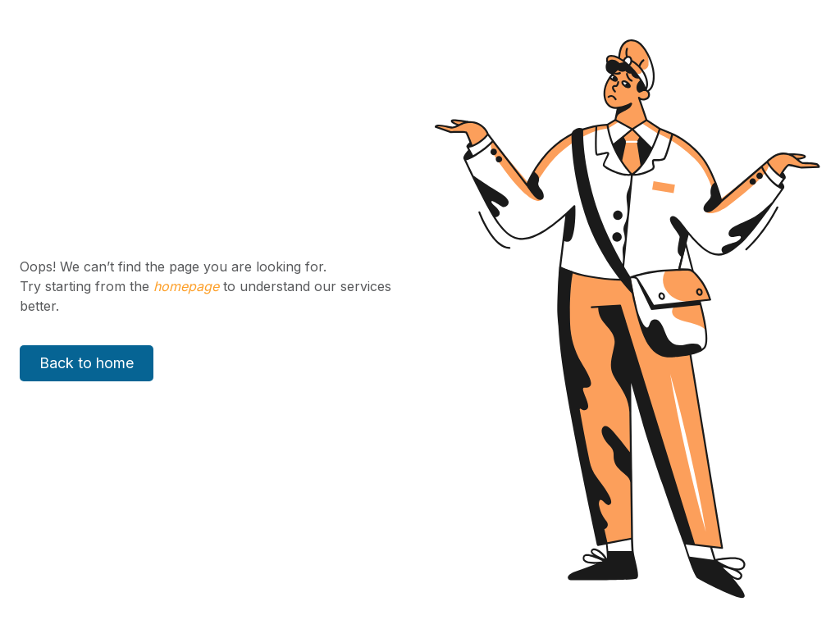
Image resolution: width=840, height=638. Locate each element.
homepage (184, 286)
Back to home (87, 363)
